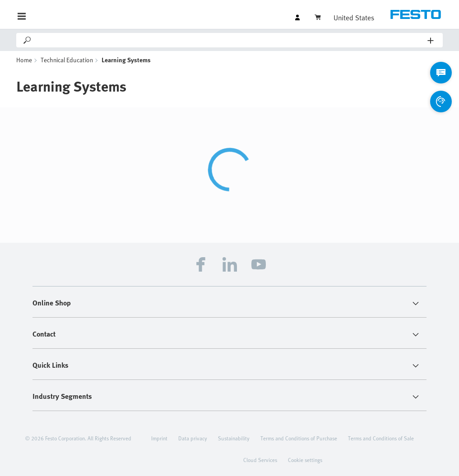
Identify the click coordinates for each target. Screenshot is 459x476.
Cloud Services (260, 460)
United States (354, 18)
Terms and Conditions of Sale (381, 438)
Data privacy (193, 438)
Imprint (159, 438)
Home (24, 60)
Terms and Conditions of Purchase (299, 438)
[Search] (230, 40)
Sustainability (234, 438)
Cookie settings (305, 460)
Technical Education (67, 60)
